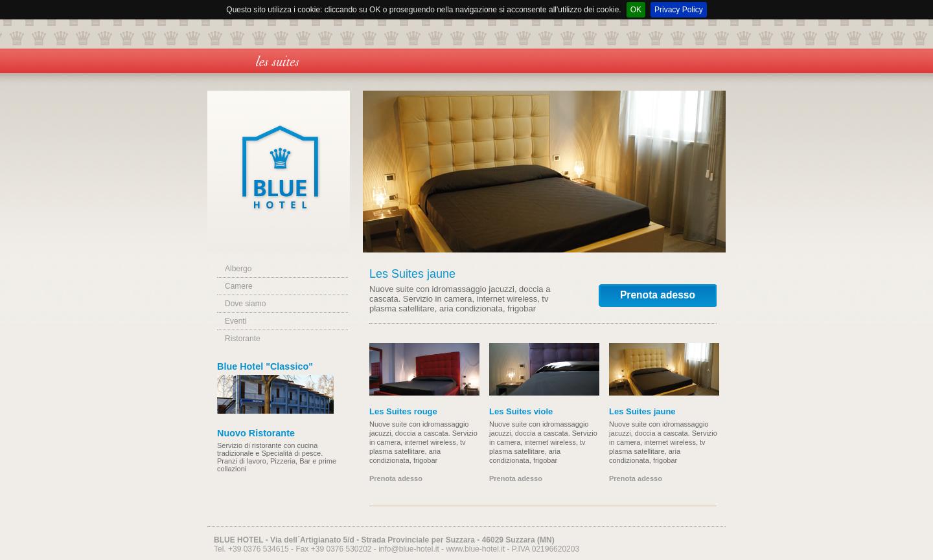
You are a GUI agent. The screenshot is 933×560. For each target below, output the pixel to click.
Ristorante (243, 339)
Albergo (238, 269)
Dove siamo (245, 304)
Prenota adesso (658, 295)
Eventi (236, 321)
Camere (239, 286)
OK (636, 10)
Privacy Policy (679, 10)
